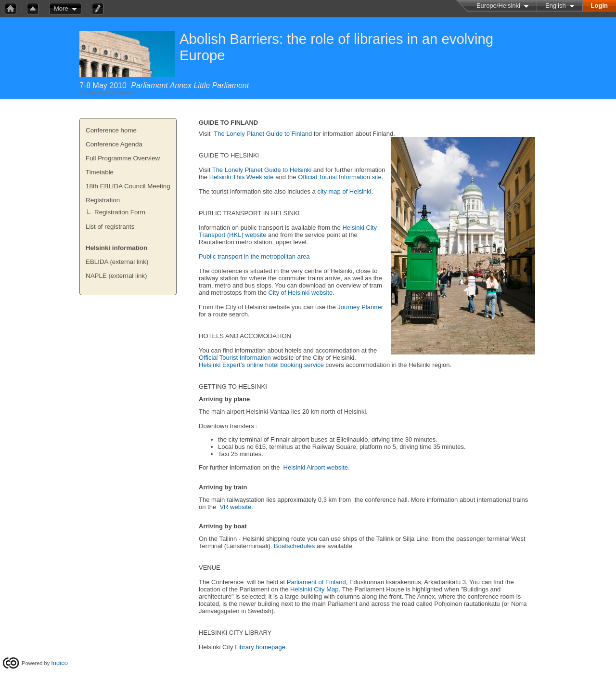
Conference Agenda (114, 144)
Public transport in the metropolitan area (254, 256)
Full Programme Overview (123, 158)
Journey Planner (360, 307)
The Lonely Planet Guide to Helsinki (262, 170)
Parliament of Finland (316, 582)
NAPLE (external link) (116, 276)
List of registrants (110, 227)
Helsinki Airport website (316, 467)
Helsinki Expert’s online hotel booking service (261, 365)
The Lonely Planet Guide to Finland (263, 134)
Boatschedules (294, 546)
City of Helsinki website (301, 293)
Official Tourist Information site (340, 177)
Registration (103, 200)
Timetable (100, 172)
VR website (235, 507)
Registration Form (120, 212)
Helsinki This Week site (242, 177)
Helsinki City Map (314, 589)
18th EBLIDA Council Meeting (128, 186)
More (61, 8)
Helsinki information (116, 248)
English (556, 6)
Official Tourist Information (235, 358)
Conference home (111, 130)
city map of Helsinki (344, 191)
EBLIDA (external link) (117, 262)
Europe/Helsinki (498, 6)
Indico (59, 663)
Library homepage (260, 647)
